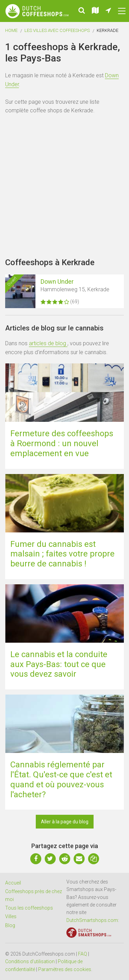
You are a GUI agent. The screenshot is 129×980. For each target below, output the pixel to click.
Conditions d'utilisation (30, 961)
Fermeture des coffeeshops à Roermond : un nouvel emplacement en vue (62, 443)
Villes (11, 916)
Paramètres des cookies (65, 969)
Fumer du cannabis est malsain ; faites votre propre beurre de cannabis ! (62, 554)
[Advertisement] (64, 186)
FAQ (83, 954)
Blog (10, 925)
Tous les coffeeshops (29, 908)
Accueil (13, 883)
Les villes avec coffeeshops (57, 30)
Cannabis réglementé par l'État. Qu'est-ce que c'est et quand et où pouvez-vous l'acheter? (61, 779)
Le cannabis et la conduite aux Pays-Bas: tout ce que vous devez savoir (59, 664)
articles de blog (48, 343)
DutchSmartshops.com (92, 920)
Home (11, 30)
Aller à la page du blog (65, 822)
